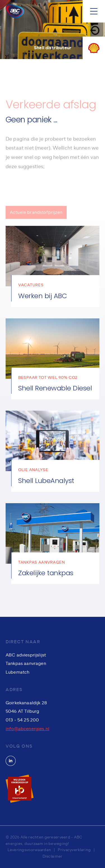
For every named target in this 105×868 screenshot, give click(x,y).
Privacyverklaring (74, 850)
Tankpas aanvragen (26, 664)
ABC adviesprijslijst (26, 655)
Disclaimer (53, 856)
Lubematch (17, 672)
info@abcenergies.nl (27, 729)
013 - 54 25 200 (22, 720)
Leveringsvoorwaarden (29, 850)
